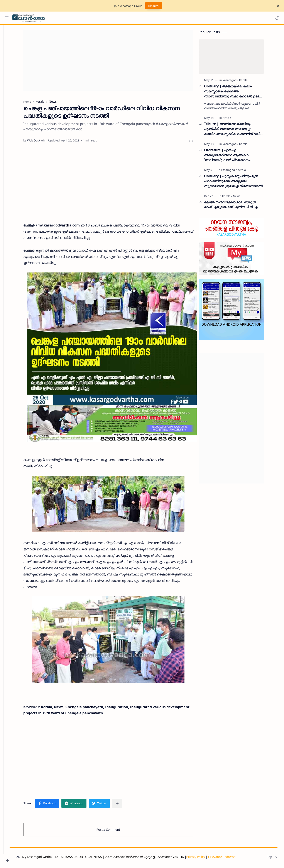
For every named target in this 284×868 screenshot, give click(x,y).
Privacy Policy (208, 859)
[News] (243, 198)
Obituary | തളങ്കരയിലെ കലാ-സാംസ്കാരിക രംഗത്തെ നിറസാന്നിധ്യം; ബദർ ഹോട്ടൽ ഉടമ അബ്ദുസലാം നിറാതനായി (238, 93)
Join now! (153, 6)
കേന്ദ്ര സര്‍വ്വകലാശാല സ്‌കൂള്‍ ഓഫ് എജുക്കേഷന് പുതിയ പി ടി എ (237, 206)
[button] (276, 18)
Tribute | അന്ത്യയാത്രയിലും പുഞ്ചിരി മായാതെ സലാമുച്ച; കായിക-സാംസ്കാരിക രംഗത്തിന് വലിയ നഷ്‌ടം (240, 131)
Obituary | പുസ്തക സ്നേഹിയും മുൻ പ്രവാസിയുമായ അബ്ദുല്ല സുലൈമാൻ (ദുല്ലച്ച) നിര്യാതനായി (240, 183)
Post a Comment (115, 831)
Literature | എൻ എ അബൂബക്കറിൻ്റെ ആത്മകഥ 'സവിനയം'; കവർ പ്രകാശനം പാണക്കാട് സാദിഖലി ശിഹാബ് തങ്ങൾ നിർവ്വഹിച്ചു (240, 157)
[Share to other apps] (124, 805)
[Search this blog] (90, 18)
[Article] (233, 119)
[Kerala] (250, 82)
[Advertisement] (115, 62)
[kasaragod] (237, 82)
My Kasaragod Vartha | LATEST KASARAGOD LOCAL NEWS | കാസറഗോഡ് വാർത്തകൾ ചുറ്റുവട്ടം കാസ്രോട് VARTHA (115, 859)
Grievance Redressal (234, 859)
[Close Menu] (277, 6)
